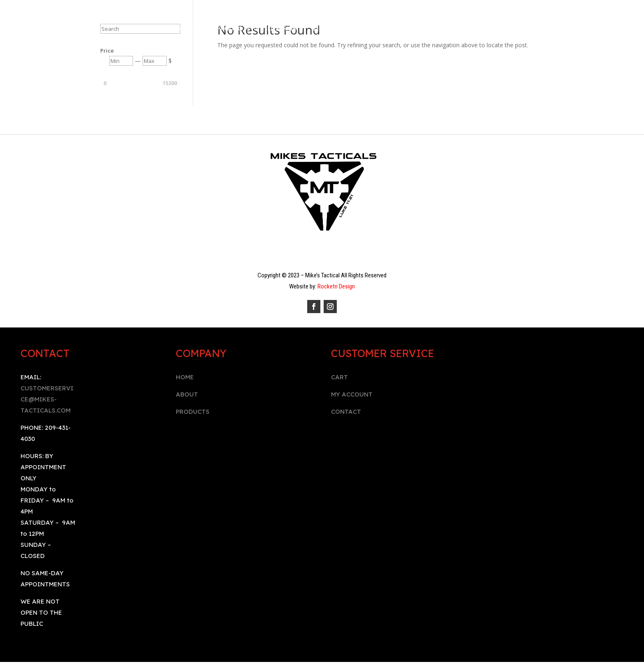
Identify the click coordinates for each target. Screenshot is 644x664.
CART (339, 377)
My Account (334, 29)
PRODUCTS (193, 412)
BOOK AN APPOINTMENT (466, 29)
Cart (412, 29)
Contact (380, 29)
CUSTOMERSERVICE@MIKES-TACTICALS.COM (47, 399)
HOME (185, 377)
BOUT (189, 394)
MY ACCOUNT (352, 394)
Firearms (282, 29)
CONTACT (346, 412)
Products (233, 29)
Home (151, 29)
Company (184, 29)
